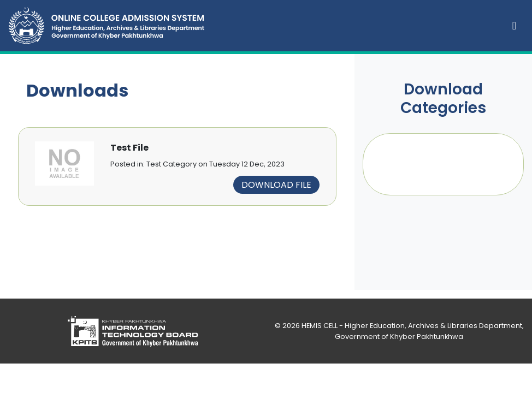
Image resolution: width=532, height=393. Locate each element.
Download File (276, 185)
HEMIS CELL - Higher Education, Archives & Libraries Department (412, 326)
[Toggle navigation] (514, 26)
